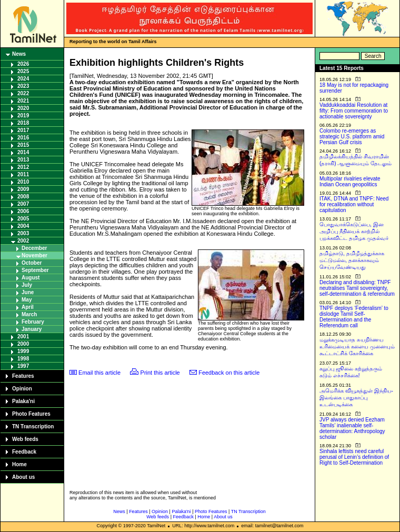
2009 (23, 189)
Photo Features (31, 414)
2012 (23, 167)
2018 (23, 123)
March (29, 314)
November (34, 255)
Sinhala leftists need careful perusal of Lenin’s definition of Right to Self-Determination (354, 457)
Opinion (22, 389)
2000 (23, 344)
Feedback (24, 452)
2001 (23, 337)
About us (23, 477)
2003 (23, 233)
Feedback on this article (229, 373)
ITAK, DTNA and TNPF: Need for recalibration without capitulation (354, 204)
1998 (23, 359)
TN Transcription (33, 426)
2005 (23, 219)
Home (19, 464)
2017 (23, 130)
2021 (23, 101)
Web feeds (25, 439)
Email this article (99, 373)
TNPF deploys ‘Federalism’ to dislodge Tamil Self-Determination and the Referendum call (354, 317)
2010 (23, 182)
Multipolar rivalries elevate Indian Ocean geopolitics (350, 182)
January (32, 329)
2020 (23, 108)
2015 (23, 145)
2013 (23, 160)
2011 (23, 174)
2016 (23, 138)
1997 (23, 366)
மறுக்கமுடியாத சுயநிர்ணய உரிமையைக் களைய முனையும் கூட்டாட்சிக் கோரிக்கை (357, 347)
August (31, 278)
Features (23, 376)
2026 (23, 64)
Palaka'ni (23, 401)
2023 (23, 86)
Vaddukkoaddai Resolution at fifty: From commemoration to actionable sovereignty (354, 111)
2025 (23, 71)
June (28, 292)
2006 (23, 211)
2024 (23, 79)
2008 (23, 197)
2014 (23, 152)
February (33, 322)
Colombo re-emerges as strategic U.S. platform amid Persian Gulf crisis (352, 137)
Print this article (160, 373)
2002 (23, 241)
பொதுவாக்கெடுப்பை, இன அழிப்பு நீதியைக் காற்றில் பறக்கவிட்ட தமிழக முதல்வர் (354, 231)
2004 (23, 226)
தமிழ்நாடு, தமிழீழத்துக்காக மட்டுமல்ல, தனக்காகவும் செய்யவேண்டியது (352, 260)
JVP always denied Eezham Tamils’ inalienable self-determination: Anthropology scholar (352, 428)
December (34, 248)
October (32, 263)
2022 (23, 93)
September (35, 270)
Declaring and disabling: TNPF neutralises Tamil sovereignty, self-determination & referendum (357, 288)
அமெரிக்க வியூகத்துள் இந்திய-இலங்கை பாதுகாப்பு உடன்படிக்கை (356, 398)
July (27, 285)
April (28, 307)
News (19, 54)
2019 (23, 116)
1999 (23, 351)
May (27, 300)
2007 (23, 204)
